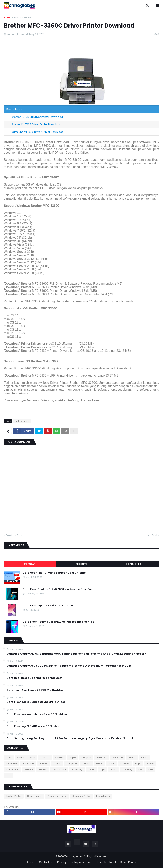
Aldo (32, 757)
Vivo (150, 769)
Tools (114, 769)
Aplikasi (59, 757)
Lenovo (87, 763)
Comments (133, 564)
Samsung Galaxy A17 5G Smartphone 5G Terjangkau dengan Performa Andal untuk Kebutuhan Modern (76, 654)
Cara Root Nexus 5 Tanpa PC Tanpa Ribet (34, 678)
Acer (9, 757)
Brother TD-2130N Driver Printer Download (37, 117)
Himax (132, 757)
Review (43, 769)
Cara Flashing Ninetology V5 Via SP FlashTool (37, 714)
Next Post (152, 535)
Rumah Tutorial (106, 862)
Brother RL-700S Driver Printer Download (36, 124)
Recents (81, 564)
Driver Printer (128, 862)
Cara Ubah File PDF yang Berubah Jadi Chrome (54, 573)
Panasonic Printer (57, 796)
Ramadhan (12, 769)
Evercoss (102, 757)
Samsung (77, 769)
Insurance (28, 763)
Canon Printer (34, 796)
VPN (140, 769)
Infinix (144, 757)
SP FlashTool (59, 769)
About (31, 862)
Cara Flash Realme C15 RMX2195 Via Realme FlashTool (59, 622)
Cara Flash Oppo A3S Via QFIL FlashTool (49, 605)
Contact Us (46, 862)
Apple (73, 757)
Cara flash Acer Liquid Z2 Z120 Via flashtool (35, 690)
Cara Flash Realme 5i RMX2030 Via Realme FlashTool (58, 589)
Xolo (9, 775)
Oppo (138, 763)
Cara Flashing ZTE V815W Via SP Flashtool (34, 726)
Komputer (72, 763)
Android (45, 757)
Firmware (118, 757)
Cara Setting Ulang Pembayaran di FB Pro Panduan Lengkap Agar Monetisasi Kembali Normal (70, 738)
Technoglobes (74, 856)
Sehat (91, 769)
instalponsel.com (82, 862)
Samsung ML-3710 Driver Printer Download (38, 132)
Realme (29, 769)
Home (8, 17)
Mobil (111, 763)
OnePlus (125, 763)
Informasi (12, 763)
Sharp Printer (103, 796)
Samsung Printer (81, 796)
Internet (44, 763)
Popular (30, 564)
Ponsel (150, 763)
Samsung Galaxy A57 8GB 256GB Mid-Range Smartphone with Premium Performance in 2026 (69, 666)
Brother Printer (23, 17)
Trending (127, 769)
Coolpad (86, 757)
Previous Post (14, 535)
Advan (21, 757)
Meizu (99, 763)
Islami (57, 763)
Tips (103, 769)
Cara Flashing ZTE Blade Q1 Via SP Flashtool (36, 702)
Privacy (62, 862)
